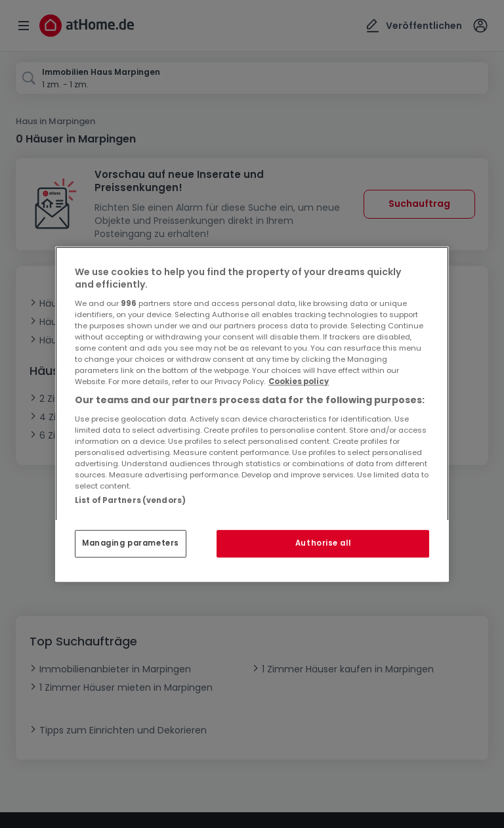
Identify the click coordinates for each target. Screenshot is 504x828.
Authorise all (323, 543)
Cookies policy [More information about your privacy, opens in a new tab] (299, 381)
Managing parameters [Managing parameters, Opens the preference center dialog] (131, 543)
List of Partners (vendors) (130, 500)
